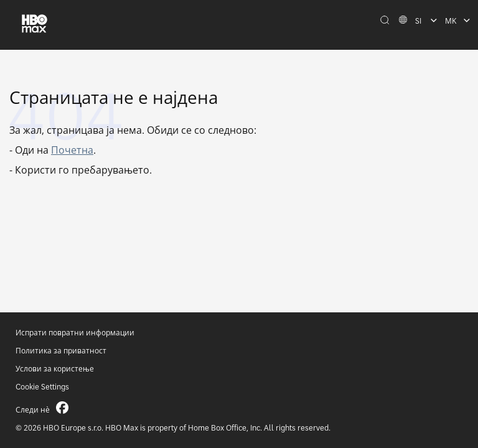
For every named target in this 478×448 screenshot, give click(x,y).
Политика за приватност (61, 351)
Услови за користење (55, 369)
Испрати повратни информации (75, 333)
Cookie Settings (42, 387)
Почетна (72, 150)
